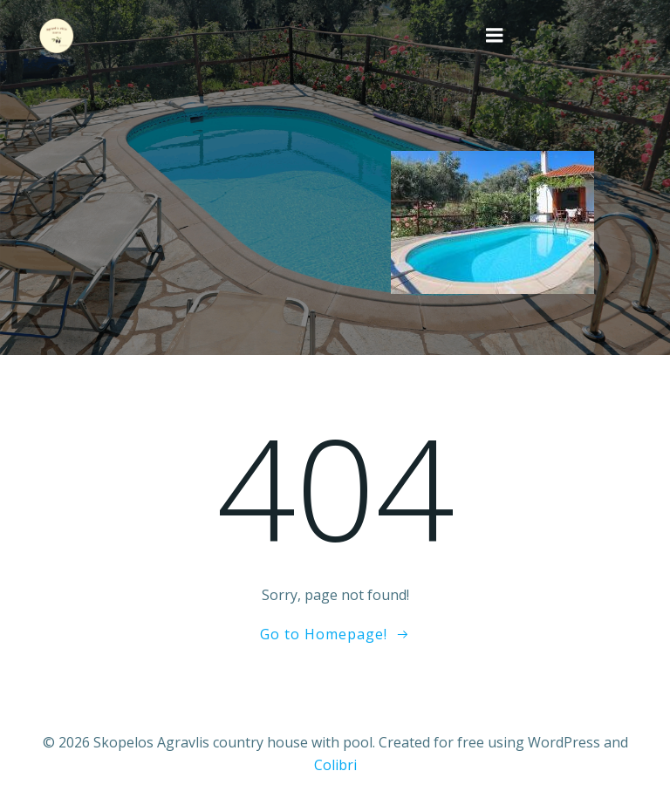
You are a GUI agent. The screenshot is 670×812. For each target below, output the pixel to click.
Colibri (335, 765)
